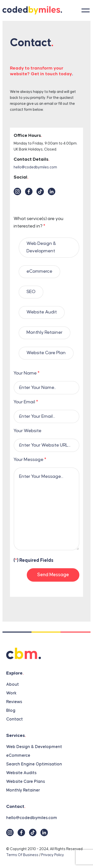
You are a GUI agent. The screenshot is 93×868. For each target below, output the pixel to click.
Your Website (28, 431)
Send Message (53, 575)
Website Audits (21, 773)
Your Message (30, 460)
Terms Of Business (22, 855)
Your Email (26, 402)
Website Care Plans (26, 782)
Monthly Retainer (23, 790)
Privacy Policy (53, 855)
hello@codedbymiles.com (35, 167)
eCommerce (18, 755)
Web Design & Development (34, 747)
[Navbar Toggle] (84, 10)
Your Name (27, 373)
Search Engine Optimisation (34, 764)
